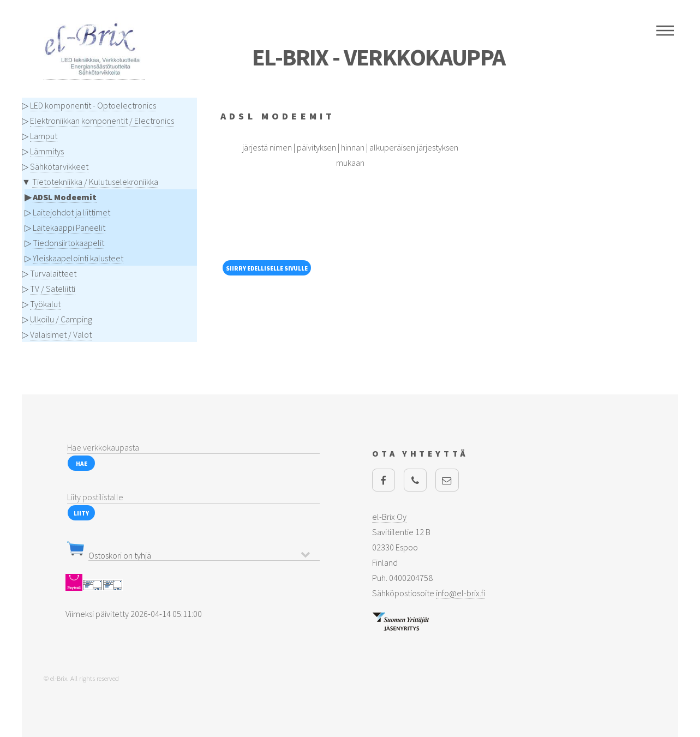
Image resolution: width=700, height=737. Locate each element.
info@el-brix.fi (460, 593)
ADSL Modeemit (65, 197)
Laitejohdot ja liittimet (71, 212)
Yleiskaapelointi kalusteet (78, 258)
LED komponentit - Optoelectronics (93, 105)
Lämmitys (47, 151)
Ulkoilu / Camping (61, 319)
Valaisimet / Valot (61, 334)
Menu (665, 31)
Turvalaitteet (53, 273)
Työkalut (45, 304)
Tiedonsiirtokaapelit (68, 243)
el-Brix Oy (389, 517)
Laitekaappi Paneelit (69, 227)
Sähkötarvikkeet (59, 166)
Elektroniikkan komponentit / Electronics (102, 121)
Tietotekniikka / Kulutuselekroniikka (95, 182)
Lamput (44, 136)
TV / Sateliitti (53, 289)
